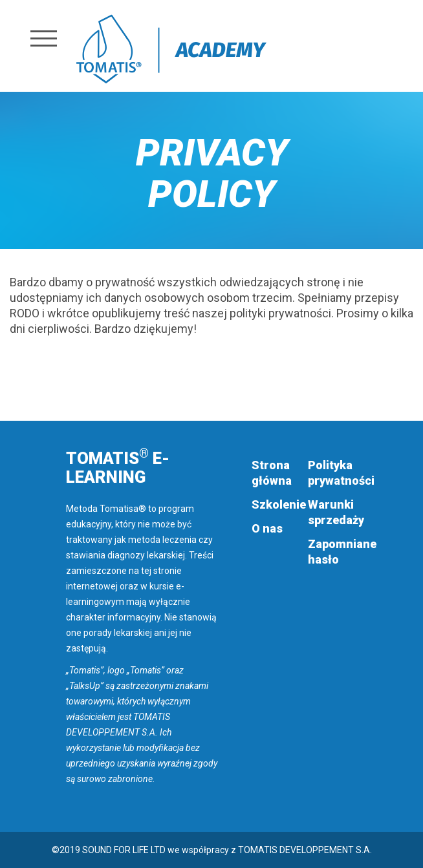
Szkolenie (279, 504)
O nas (267, 528)
